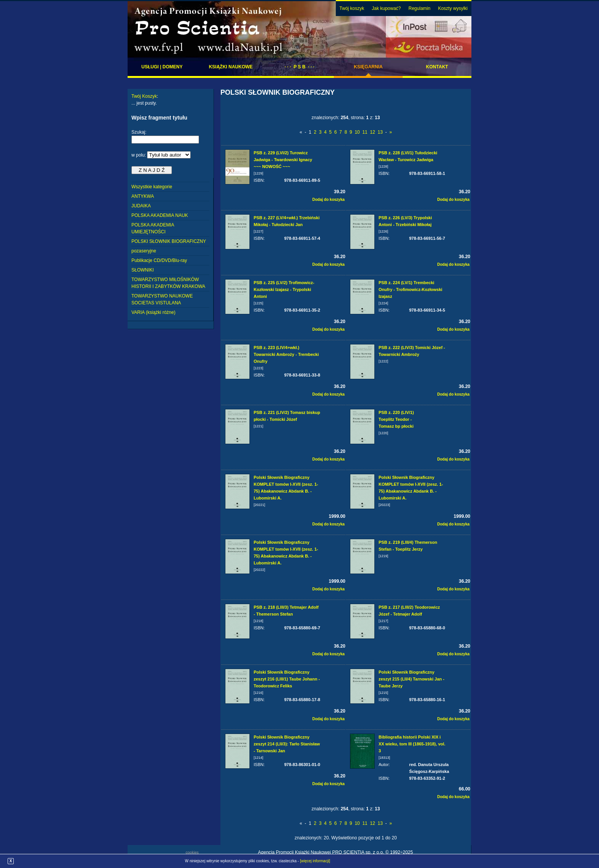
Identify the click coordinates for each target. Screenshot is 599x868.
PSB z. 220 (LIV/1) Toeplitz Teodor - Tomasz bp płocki (396, 419)
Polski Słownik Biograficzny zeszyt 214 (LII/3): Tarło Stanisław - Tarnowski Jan (287, 744)
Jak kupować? (386, 8)
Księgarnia (368, 67)
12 (372, 132)
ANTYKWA (143, 196)
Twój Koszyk (144, 96)
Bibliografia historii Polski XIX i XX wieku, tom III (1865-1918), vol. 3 (412, 744)
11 (365, 132)
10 (357, 132)
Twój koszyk (352, 8)
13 (380, 132)
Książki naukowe (231, 67)
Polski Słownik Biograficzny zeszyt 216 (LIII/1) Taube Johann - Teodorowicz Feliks (287, 679)
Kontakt (437, 67)
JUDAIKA (141, 206)
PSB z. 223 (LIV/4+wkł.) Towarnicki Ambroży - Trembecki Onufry (286, 354)
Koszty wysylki (453, 8)
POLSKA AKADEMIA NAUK (160, 215)
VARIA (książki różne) (153, 312)
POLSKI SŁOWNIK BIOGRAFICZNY (169, 241)
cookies (192, 853)
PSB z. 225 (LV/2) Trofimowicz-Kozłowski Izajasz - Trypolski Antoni (284, 289)
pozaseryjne (144, 251)
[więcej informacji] (315, 861)
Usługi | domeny (162, 67)
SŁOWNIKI (143, 270)
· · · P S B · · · (299, 67)
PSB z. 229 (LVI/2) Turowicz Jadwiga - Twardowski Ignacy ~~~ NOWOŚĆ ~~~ (283, 160)
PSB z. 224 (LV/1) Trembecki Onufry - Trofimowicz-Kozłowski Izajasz (410, 289)
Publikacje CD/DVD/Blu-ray (159, 260)
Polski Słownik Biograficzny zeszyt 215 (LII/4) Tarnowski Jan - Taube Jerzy (411, 679)
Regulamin (419, 8)
